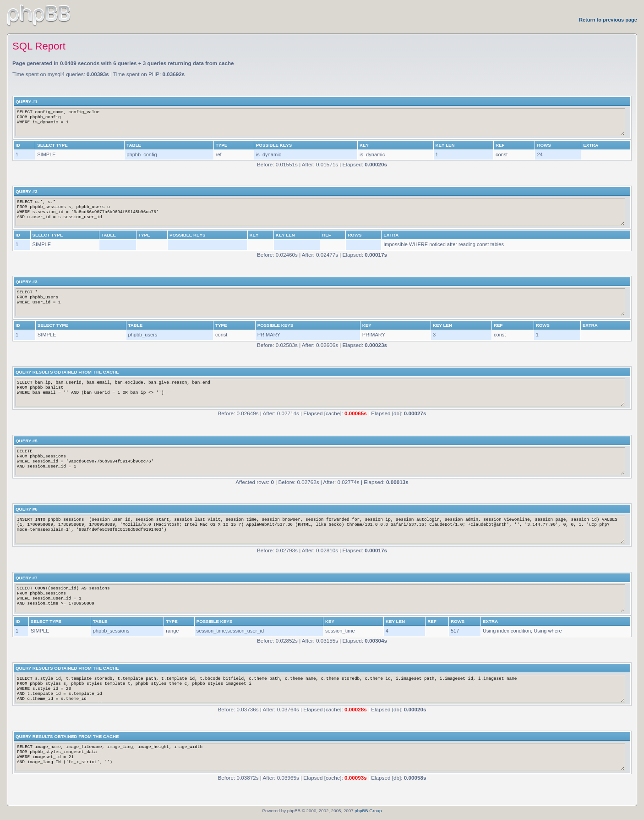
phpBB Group (368, 811)
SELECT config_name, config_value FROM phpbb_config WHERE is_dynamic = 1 (320, 122)
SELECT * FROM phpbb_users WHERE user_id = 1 (320, 302)
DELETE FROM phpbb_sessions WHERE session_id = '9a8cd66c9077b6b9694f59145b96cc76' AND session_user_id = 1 (320, 461)
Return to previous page (608, 20)
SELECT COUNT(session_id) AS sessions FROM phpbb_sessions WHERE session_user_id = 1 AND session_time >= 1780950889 (320, 598)
